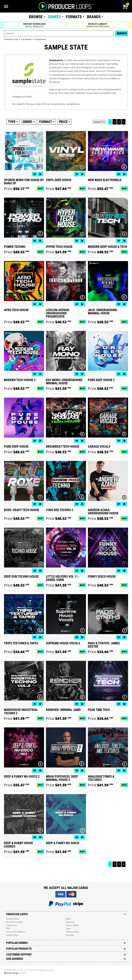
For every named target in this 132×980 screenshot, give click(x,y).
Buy (40, 188)
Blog (68, 919)
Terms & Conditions (16, 932)
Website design (11, 973)
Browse (36, 17)
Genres (54, 17)
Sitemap (70, 935)
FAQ (8, 928)
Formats (74, 17)
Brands (94, 17)
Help (68, 928)
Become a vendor (15, 922)
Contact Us (11, 925)
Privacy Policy (72, 932)
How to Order (72, 925)
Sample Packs (13, 919)
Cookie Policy (12, 935)
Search (122, 33)
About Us (70, 922)
